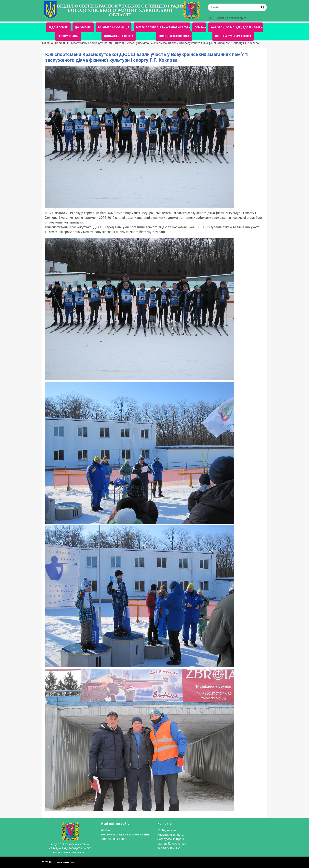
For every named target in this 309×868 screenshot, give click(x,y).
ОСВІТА (199, 27)
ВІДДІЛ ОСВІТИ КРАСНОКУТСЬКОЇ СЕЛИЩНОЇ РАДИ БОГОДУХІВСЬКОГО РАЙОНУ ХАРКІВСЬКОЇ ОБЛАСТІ (120, 10)
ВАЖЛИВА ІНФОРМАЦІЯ (114, 27)
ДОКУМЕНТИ (83, 27)
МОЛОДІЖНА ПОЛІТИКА (174, 36)
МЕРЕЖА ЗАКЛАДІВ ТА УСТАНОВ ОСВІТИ (162, 27)
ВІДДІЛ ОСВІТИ (58, 27)
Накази (106, 830)
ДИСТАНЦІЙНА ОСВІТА (119, 36)
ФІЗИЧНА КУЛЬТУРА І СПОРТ (233, 36)
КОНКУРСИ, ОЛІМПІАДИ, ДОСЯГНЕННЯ (235, 27)
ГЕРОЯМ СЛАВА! (68, 36)
